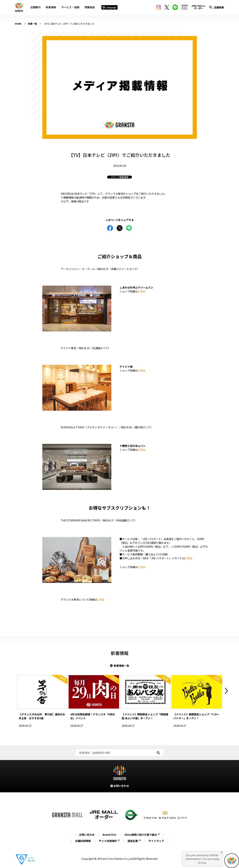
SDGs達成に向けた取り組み (141, 835)
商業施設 (90, 7)
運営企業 (133, 841)
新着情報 (51, 7)
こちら (141, 291)
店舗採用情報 (83, 841)
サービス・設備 (70, 7)
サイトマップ (156, 841)
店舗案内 (36, 7)
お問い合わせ (87, 835)
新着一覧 (32, 24)
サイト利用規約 (108, 841)
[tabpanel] (120, 87)
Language (109, 7)
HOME (18, 24)
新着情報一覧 (121, 666)
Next (226, 691)
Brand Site (109, 835)
